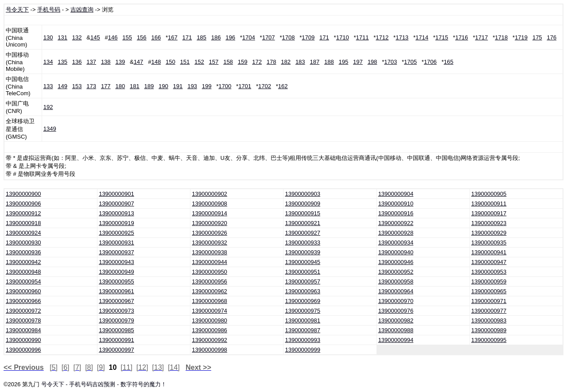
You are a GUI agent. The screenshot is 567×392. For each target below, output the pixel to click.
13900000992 (210, 340)
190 (163, 86)
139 (120, 62)
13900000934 (396, 243)
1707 (269, 37)
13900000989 (489, 330)
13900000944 (210, 262)
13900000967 (117, 301)
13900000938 (210, 252)
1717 (481, 37)
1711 (363, 37)
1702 (265, 86)
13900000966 (23, 301)
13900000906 (23, 204)
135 (62, 62)
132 (77, 37)
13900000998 (210, 350)
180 (120, 86)
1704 (249, 37)
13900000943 (117, 262)
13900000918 (23, 223)
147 (139, 62)
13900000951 (303, 272)
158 (228, 62)
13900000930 (23, 243)
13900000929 (489, 233)
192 (48, 107)
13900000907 (117, 204)
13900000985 (117, 330)
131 (62, 37)
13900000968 (210, 301)
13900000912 (23, 213)
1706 (430, 62)
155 (127, 37)
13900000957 (303, 281)
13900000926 (210, 233)
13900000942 (23, 262)
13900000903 (303, 194)
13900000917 (489, 213)
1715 (442, 37)
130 (48, 37)
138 (106, 62)
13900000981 (303, 320)
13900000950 (210, 272)
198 (373, 62)
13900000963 (303, 291)
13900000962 (210, 291)
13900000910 (396, 204)
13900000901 (117, 194)
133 (48, 86)
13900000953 (489, 272)
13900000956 (210, 281)
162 (283, 86)
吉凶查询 (82, 10)
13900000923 (489, 223)
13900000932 (210, 243)
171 (187, 37)
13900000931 (117, 243)
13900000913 (117, 213)
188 (329, 62)
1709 (308, 37)
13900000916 (396, 213)
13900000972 (23, 311)
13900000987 (303, 330)
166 (156, 37)
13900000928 (396, 233)
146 (113, 37)
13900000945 (303, 262)
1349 (50, 129)
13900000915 (303, 213)
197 (358, 62)
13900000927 (303, 233)
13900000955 (117, 281)
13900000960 (23, 291)
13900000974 (210, 311)
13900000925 (117, 233)
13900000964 (396, 291)
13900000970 (396, 301)
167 (173, 37)
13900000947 (489, 262)
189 (149, 86)
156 (142, 37)
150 (171, 62)
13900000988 (396, 330)
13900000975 (303, 311)
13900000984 (23, 330)
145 (95, 37)
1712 (382, 37)
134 (48, 62)
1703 (390, 62)
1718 (501, 37)
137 (91, 62)
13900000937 (117, 252)
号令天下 (17, 10)
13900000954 (23, 281)
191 (178, 86)
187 (315, 62)
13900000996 (23, 350)
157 (214, 62)
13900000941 (489, 252)
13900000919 (117, 223)
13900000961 (117, 291)
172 (257, 62)
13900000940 (396, 252)
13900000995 (489, 340)
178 (272, 62)
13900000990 (23, 340)
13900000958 (396, 281)
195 (344, 62)
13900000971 (489, 301)
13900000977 (489, 311)
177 (106, 86)
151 (185, 62)
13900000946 (396, 262)
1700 (225, 86)
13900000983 (489, 320)
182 (286, 62)
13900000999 (303, 350)
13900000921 (303, 223)
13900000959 (489, 281)
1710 (343, 37)
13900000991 (117, 340)
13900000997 (117, 350)
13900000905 (489, 194)
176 (551, 37)
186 (216, 37)
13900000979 (117, 320)
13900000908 (210, 204)
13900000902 (210, 194)
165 (449, 62)
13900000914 (210, 213)
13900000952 (396, 272)
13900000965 (489, 291)
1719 (521, 37)
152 (199, 62)
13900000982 (396, 320)
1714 (422, 37)
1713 (402, 37)
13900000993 (303, 340)
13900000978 (23, 320)
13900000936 (23, 252)
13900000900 (23, 194)
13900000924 (23, 233)
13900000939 (303, 252)
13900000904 (396, 194)
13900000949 (117, 272)
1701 (245, 86)
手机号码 (49, 10)
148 (156, 62)
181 (135, 86)
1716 (462, 37)
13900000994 (396, 340)
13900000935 (489, 243)
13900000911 (489, 204)
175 (537, 37)
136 (77, 62)
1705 (410, 62)
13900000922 (396, 223)
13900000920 (210, 223)
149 (62, 86)
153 (77, 86)
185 (202, 37)
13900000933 (303, 243)
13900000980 (210, 320)
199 (207, 86)
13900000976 (396, 311)
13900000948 (23, 272)
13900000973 (117, 311)
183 (300, 62)
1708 (288, 37)
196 (230, 37)
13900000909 (303, 204)
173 (91, 86)
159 (243, 62)
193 (192, 86)
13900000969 (303, 301)
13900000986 (210, 330)
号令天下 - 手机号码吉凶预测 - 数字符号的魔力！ (104, 384)
